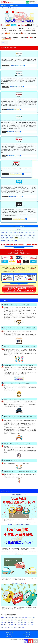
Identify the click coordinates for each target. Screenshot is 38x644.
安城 (2, 235)
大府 (21, 235)
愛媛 (19, 625)
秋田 (13, 618)
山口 (15, 625)
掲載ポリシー (9, 636)
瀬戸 (7, 238)
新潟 (32, 620)
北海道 (3, 618)
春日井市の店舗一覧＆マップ (13, 66)
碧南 (30, 232)
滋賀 (25, 622)
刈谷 (6, 235)
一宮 (32, 238)
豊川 (15, 232)
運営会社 (28, 632)
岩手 (16, 618)
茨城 (5, 620)
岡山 (5, 625)
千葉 (2, 620)
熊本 (9, 627)
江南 (29, 238)
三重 (29, 620)
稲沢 (8, 241)
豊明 (25, 235)
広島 (2, 625)
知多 (14, 235)
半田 (34, 232)
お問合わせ (28, 636)
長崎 (5, 627)
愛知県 (19, 229)
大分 (12, 627)
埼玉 (34, 618)
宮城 (6, 618)
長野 (2, 622)
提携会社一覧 (24, 264)
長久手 (2, 238)
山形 (20, 618)
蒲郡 (19, 232)
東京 (26, 618)
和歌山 (32, 622)
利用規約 (9, 634)
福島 (23, 618)
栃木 (9, 620)
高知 (29, 625)
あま (12, 241)
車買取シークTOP (9, 632)
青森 (10, 618)
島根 (12, 625)
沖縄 (23, 627)
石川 (9, 622)
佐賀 (2, 627)
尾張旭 (11, 238)
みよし (30, 235)
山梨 (15, 620)
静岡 (22, 620)
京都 (22, 622)
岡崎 (11, 232)
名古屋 (2, 232)
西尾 (26, 232)
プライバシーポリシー (28, 634)
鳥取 (9, 625)
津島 (16, 241)
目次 (3, 43)
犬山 (25, 238)
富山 (5, 622)
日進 (34, 235)
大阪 (15, 622)
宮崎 (15, 627)
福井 (12, 622)
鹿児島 (19, 627)
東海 (17, 235)
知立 (10, 235)
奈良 (29, 622)
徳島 (25, 625)
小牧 (21, 238)
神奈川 (30, 618)
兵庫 (19, 622)
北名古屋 (3, 241)
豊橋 (22, 232)
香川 (22, 625)
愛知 (19, 620)
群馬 (12, 620)
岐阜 (25, 620)
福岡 (32, 625)
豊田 (7, 232)
